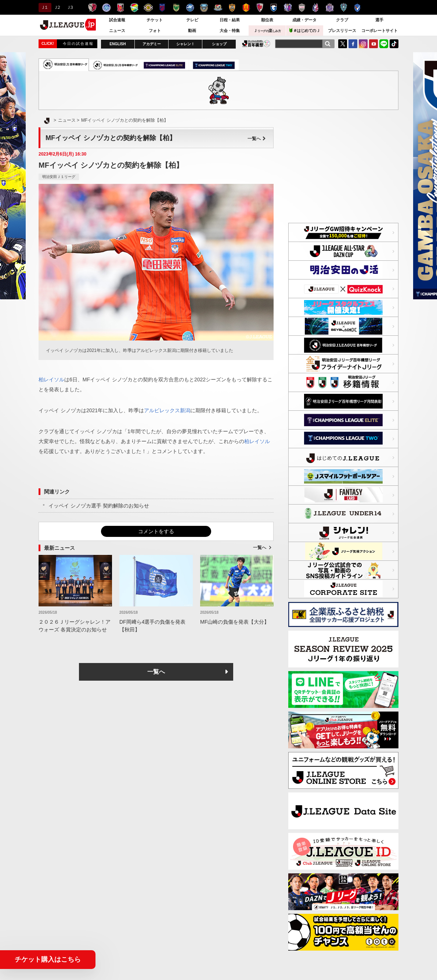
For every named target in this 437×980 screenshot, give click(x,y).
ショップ (219, 44)
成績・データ (304, 20)
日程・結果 (230, 20)
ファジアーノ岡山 (316, 8)
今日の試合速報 (78, 44)
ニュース (117, 31)
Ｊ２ (57, 7)
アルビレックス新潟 (167, 410)
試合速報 (117, 20)
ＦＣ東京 (162, 8)
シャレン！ (185, 44)
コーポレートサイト (380, 31)
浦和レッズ (120, 8)
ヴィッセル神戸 (302, 8)
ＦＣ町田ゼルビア (190, 8)
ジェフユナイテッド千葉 (134, 8)
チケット (155, 20)
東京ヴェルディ (176, 8)
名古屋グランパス (246, 8)
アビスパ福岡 (344, 8)
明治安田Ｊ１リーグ (59, 177)
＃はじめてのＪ (305, 30)
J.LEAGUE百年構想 (256, 44)
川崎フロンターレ (204, 8)
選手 (379, 20)
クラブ (342, 20)
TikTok (394, 44)
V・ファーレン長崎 (357, 8)
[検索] (328, 44)
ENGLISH (118, 44)
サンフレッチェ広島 (330, 8)
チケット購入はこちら (48, 959)
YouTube (373, 44)
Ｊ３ (70, 7)
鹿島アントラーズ (92, 8)
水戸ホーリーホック (106, 8)
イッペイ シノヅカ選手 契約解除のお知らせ (99, 506)
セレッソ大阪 (288, 8)
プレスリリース (342, 31)
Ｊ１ (44, 7)
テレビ (192, 20)
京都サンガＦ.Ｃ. (260, 8)
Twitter (343, 44)
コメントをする (156, 531)
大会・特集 (230, 31)
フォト (155, 31)
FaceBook (353, 44)
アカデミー (152, 44)
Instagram (363, 44)
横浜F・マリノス (218, 8)
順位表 (267, 20)
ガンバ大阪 (274, 8)
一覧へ (257, 139)
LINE (384, 44)
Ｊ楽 (267, 31)
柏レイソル (148, 8)
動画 (192, 31)
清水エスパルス (232, 8)
